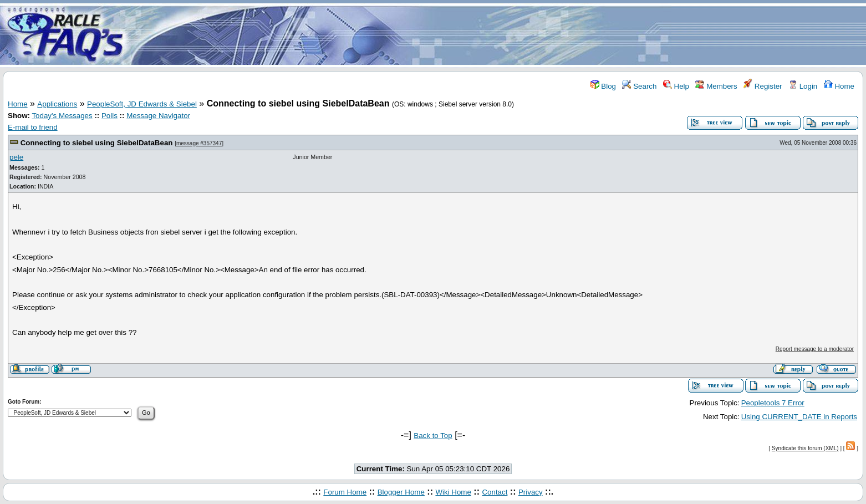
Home (839, 86)
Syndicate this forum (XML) (805, 448)
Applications (57, 104)
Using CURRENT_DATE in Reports (799, 417)
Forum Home (345, 492)
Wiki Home (453, 492)
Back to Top (433, 436)
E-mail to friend (33, 127)
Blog (603, 86)
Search (639, 86)
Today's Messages (62, 116)
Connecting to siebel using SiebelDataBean (97, 143)
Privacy (531, 492)
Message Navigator (158, 116)
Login (803, 86)
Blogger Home (401, 492)
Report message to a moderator (815, 349)
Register (763, 86)
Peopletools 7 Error (773, 403)
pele (16, 157)
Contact (495, 492)
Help (676, 86)
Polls (109, 116)
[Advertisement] (498, 35)
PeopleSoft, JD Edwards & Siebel (142, 104)
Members (716, 86)
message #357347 (199, 143)
